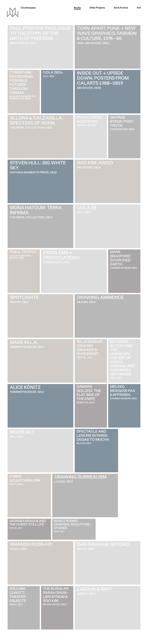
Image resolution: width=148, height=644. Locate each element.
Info (139, 8)
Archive (121, 8)
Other (97, 8)
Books (77, 8)
